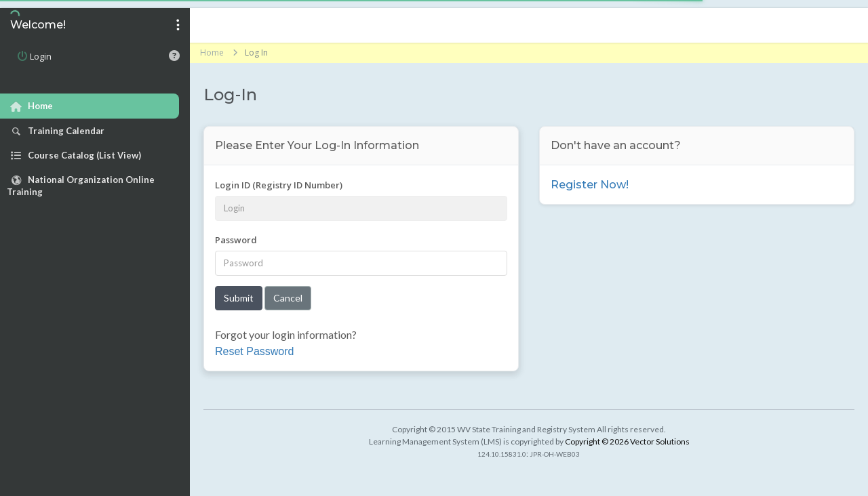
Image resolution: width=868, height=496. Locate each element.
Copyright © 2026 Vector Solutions (627, 441)
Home (212, 53)
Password (236, 240)
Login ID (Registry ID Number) (279, 185)
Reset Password (255, 351)
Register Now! (590, 185)
